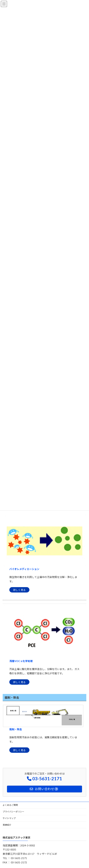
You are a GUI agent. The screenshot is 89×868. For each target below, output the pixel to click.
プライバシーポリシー (13, 812)
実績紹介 (7, 825)
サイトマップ (9, 818)
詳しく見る (19, 590)
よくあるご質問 (10, 805)
